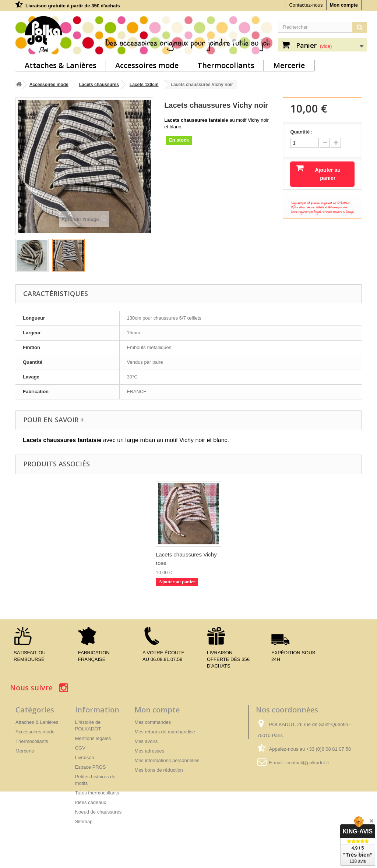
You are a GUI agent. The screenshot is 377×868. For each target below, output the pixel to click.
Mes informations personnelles (167, 760)
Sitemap (84, 821)
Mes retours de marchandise (165, 732)
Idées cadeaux (91, 802)
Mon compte (344, 5)
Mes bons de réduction (159, 770)
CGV (80, 748)
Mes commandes (153, 722)
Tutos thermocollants (97, 793)
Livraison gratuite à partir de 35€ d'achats (73, 6)
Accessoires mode (147, 65)
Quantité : (301, 132)
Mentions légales (93, 738)
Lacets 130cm (144, 85)
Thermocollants (226, 65)
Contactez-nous (306, 5)
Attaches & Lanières (61, 65)
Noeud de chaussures (98, 812)
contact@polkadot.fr (308, 763)
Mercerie (289, 65)
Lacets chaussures (99, 85)
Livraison (85, 757)
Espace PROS (91, 767)
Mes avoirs (146, 741)
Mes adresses (149, 751)
